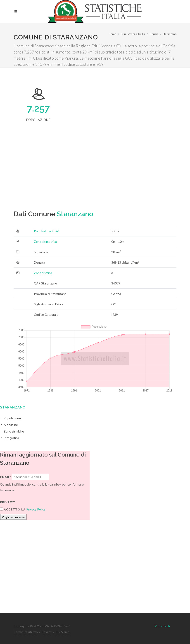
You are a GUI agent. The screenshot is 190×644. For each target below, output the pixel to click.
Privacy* (8, 502)
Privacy (47, 632)
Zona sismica (43, 273)
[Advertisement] (95, 177)
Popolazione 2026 (46, 231)
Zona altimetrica (45, 242)
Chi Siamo (63, 632)
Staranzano (170, 34)
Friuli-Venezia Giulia (133, 34)
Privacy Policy (36, 509)
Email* (6, 477)
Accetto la (13, 509)
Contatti (162, 626)
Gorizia (154, 34)
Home (112, 34)
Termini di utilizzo (26, 632)
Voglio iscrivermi (13, 517)
